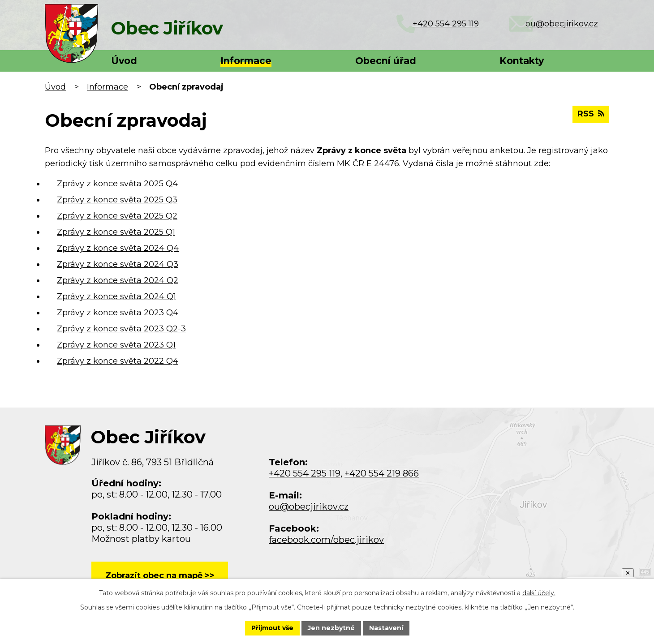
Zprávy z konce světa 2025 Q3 (117, 200)
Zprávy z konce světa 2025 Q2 (117, 216)
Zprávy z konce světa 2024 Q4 (118, 248)
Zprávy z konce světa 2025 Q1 (116, 232)
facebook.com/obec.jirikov (326, 540)
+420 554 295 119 (305, 473)
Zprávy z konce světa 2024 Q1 (116, 296)
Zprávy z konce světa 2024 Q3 (118, 264)
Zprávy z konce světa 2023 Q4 (118, 313)
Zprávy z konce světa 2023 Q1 (116, 345)
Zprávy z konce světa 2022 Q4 (118, 361)
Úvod (124, 61)
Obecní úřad (386, 61)
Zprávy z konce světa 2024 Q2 (118, 280)
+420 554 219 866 (382, 473)
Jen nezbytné (331, 628)
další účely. (539, 593)
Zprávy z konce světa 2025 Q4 (117, 184)
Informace (246, 61)
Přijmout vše (272, 628)
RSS (591, 114)
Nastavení (386, 628)
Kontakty (522, 61)
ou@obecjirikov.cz (309, 507)
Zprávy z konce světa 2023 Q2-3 (121, 329)
